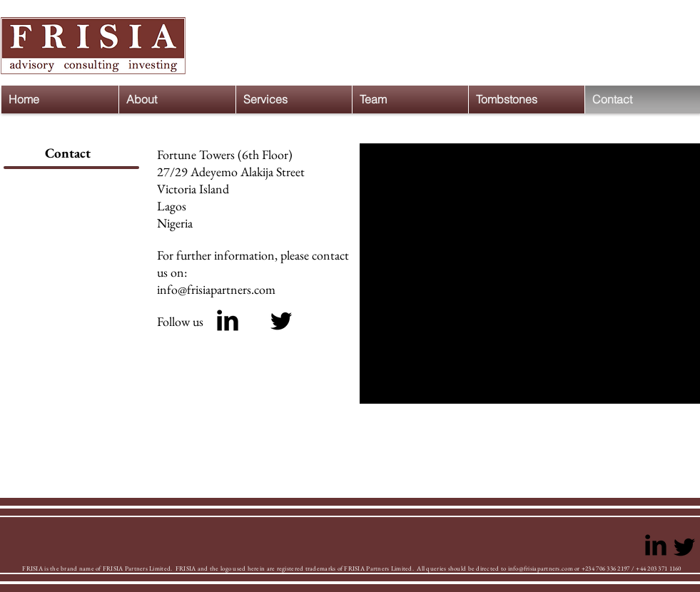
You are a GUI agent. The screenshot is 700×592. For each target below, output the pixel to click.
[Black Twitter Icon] (281, 321)
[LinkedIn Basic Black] (228, 320)
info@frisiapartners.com (216, 289)
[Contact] (68, 154)
